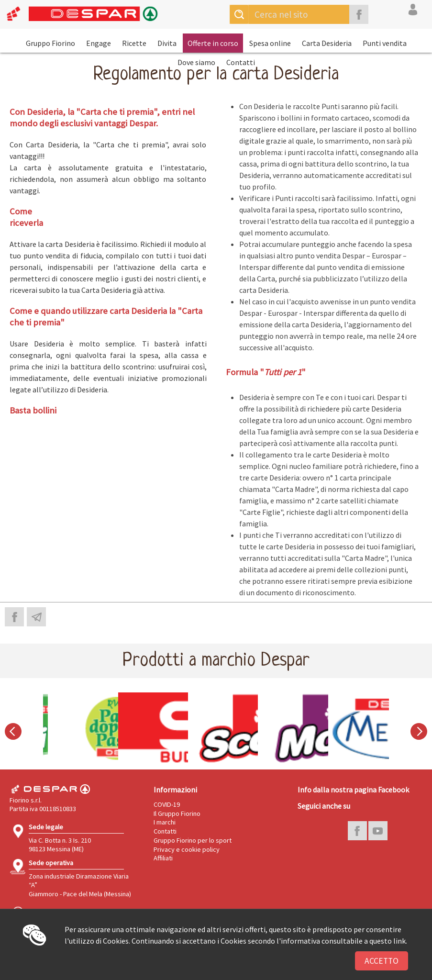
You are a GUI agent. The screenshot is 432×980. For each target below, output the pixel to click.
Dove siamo (196, 62)
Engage (99, 43)
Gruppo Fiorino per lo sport (193, 840)
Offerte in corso (213, 43)
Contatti (241, 62)
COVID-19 (167, 804)
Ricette (134, 43)
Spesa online (270, 43)
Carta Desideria (327, 43)
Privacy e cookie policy (187, 849)
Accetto (382, 961)
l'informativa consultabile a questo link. (342, 941)
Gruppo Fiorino (50, 43)
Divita (167, 43)
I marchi (165, 822)
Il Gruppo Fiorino (177, 813)
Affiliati (163, 858)
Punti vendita (385, 43)
